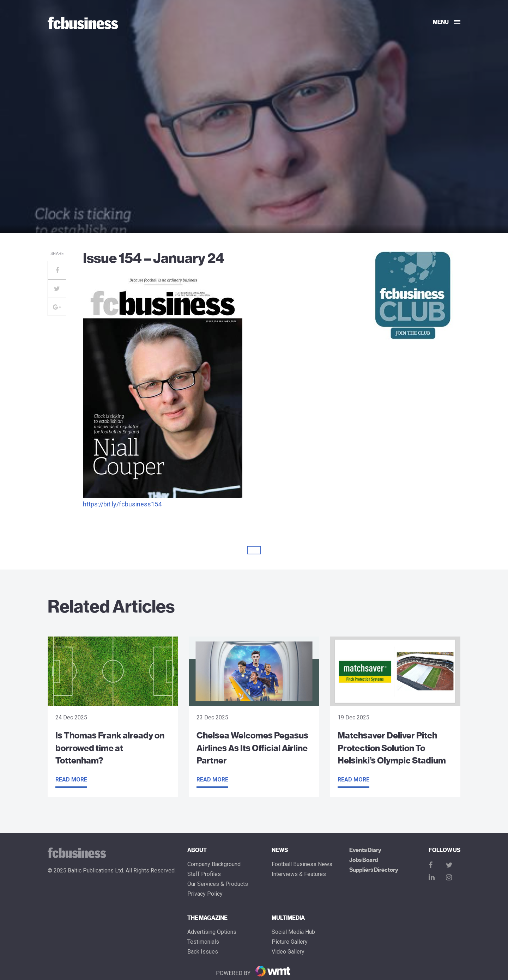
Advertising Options (212, 932)
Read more (71, 780)
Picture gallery (290, 942)
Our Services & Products (218, 884)
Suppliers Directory (374, 870)
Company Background (214, 864)
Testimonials (203, 942)
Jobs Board (364, 860)
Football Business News (302, 864)
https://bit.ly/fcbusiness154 (122, 504)
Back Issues (203, 952)
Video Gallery (288, 952)
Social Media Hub (293, 932)
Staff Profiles (204, 874)
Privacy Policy (205, 894)
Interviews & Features (299, 874)
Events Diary (365, 850)
